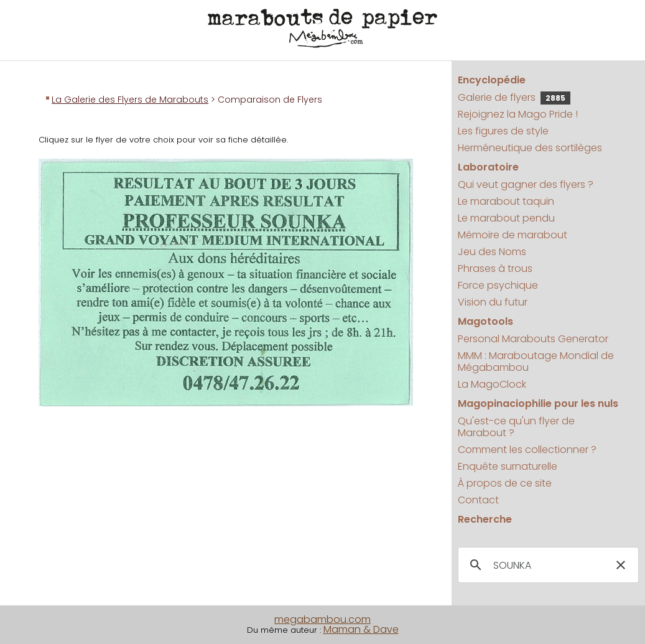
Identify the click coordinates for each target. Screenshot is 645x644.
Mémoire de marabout (513, 235)
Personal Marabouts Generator (533, 339)
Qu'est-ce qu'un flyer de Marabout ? (516, 427)
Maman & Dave (361, 629)
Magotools (485, 321)
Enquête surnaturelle (508, 466)
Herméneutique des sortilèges (530, 148)
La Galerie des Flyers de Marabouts (130, 100)
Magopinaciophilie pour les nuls (538, 404)
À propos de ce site (505, 483)
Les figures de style (503, 131)
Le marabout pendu (506, 218)
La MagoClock (492, 384)
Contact (478, 500)
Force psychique (498, 285)
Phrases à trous (495, 268)
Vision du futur (493, 302)
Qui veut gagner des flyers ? (526, 184)
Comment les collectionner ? (527, 450)
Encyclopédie (492, 80)
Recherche (485, 519)
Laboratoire (488, 167)
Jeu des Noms (492, 252)
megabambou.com (322, 619)
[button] (621, 565)
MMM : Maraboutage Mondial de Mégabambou (536, 362)
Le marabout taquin (506, 201)
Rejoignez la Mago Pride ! (518, 114)
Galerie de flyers (514, 97)
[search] (546, 566)
